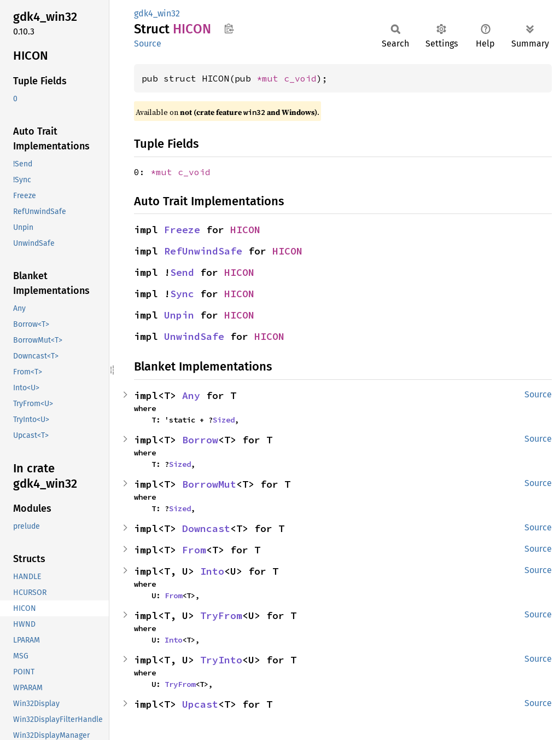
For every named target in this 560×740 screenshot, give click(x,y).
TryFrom (221, 615)
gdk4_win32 (157, 13)
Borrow (200, 440)
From (194, 550)
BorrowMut (209, 484)
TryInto (221, 660)
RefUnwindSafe (203, 251)
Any (191, 395)
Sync (182, 294)
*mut (270, 78)
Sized (224, 420)
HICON (245, 230)
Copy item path (229, 28)
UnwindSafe (194, 336)
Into (212, 571)
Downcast (206, 528)
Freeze (182, 230)
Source (148, 44)
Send (182, 272)
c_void (300, 78)
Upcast (200, 704)
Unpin (179, 315)
